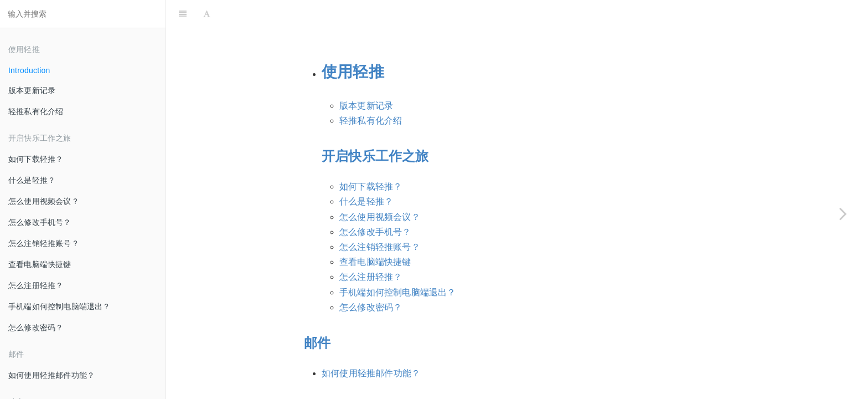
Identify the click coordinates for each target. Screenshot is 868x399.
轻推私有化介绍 (36, 111)
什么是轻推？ (32, 180)
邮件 (317, 315)
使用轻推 (353, 44)
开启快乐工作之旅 (375, 128)
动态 (317, 380)
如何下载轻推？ (36, 159)
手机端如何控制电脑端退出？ (60, 306)
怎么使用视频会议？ (44, 201)
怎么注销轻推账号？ (44, 243)
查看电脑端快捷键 (40, 264)
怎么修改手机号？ (40, 222)
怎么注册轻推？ (36, 285)
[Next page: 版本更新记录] (843, 213)
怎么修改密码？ (36, 328)
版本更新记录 (32, 90)
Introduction (29, 70)
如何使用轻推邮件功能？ (51, 375)
